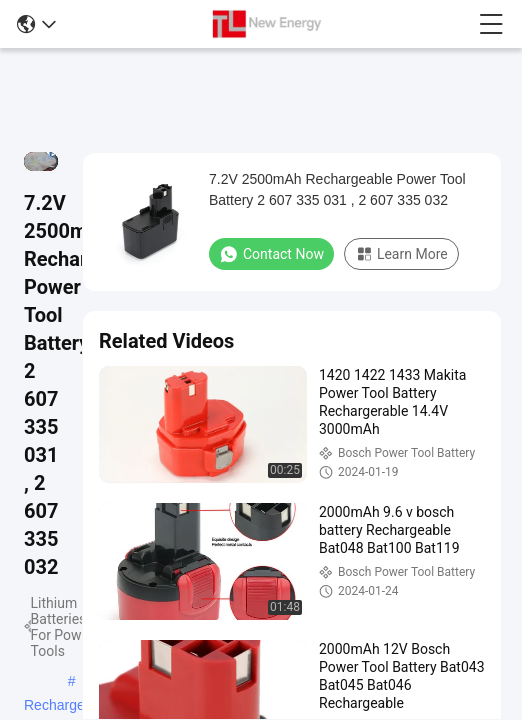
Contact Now (271, 254)
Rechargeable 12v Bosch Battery (67, 707)
